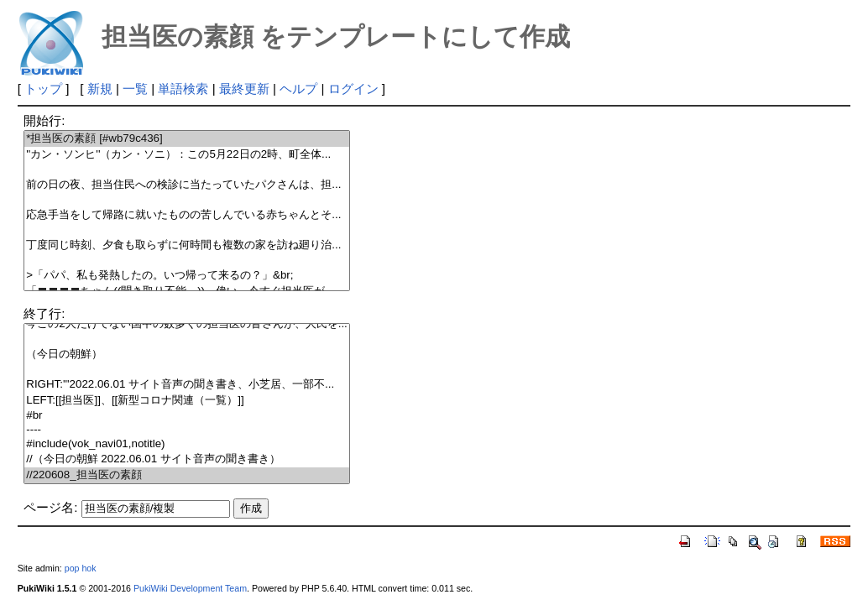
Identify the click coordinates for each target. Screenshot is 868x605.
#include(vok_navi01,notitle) (187, 444)
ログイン (353, 89)
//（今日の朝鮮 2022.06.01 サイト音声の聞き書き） (187, 459)
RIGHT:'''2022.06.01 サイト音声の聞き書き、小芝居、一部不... (187, 385)
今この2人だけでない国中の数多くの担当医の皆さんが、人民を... (187, 324)
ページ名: (50, 507)
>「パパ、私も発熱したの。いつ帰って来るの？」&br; (187, 276)
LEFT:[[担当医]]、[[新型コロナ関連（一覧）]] (187, 401)
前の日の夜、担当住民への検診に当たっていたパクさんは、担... (187, 185)
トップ (43, 89)
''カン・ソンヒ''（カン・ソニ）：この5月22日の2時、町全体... (187, 155)
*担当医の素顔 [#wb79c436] (187, 139)
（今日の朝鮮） (187, 355)
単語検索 (183, 89)
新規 (100, 89)
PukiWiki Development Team (190, 588)
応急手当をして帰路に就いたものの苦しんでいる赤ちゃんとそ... (187, 215)
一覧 (135, 89)
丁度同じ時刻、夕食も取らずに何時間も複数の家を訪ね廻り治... (187, 245)
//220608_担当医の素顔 (187, 475)
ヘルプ (298, 89)
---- (187, 430)
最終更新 (244, 89)
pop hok (81, 568)
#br (187, 416)
